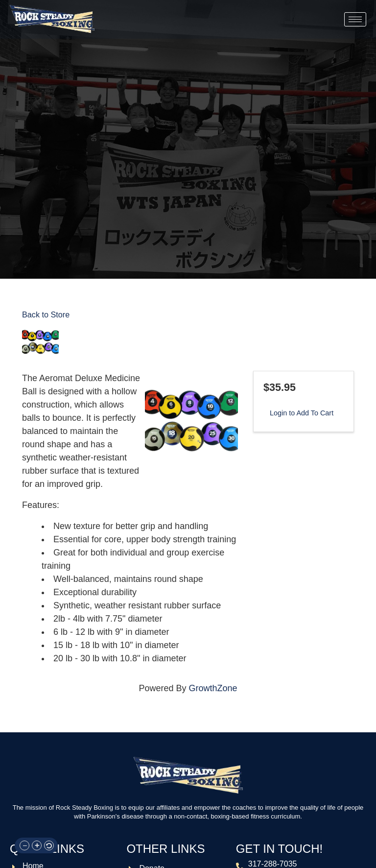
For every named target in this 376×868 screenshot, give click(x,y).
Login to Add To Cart (302, 413)
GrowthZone (213, 688)
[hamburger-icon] (355, 19)
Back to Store (46, 314)
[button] (24, 845)
